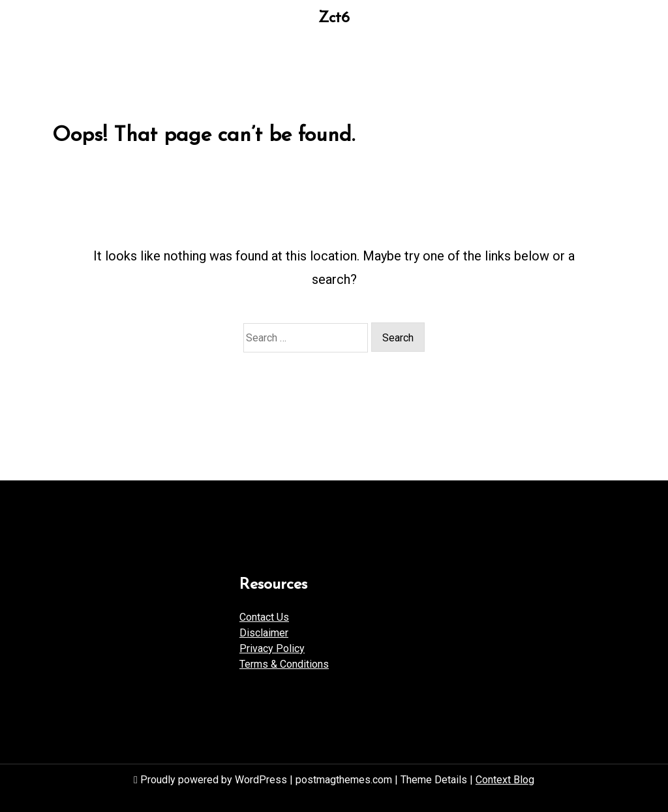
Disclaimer (264, 633)
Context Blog (505, 780)
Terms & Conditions (284, 664)
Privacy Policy (272, 648)
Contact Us (264, 617)
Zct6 (334, 19)
